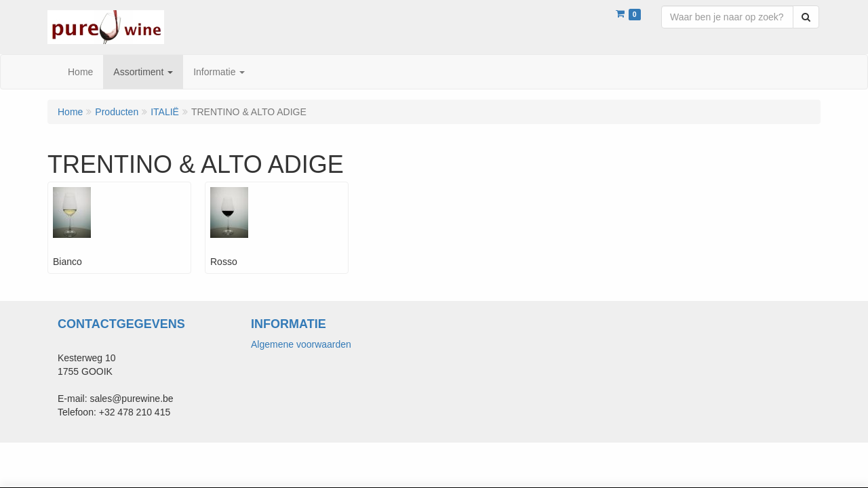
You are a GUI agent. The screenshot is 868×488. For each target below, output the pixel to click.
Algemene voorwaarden (301, 344)
